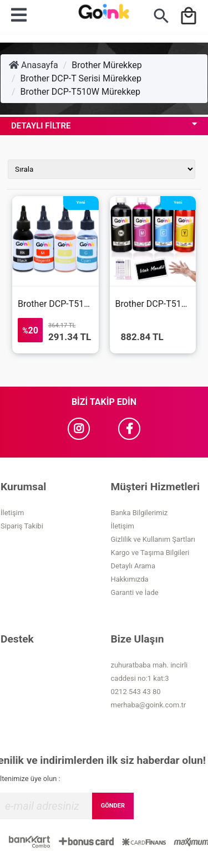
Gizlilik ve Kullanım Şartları (153, 539)
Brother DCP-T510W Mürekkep (80, 92)
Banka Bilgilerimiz (139, 513)
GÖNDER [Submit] (113, 806)
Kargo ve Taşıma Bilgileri (150, 553)
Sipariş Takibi (22, 526)
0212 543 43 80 (136, 692)
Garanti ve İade (135, 592)
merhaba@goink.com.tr (149, 705)
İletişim (12, 513)
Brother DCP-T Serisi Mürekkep (81, 78)
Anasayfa (34, 65)
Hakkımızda (130, 579)
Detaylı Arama (133, 566)
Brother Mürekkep (106, 65)
